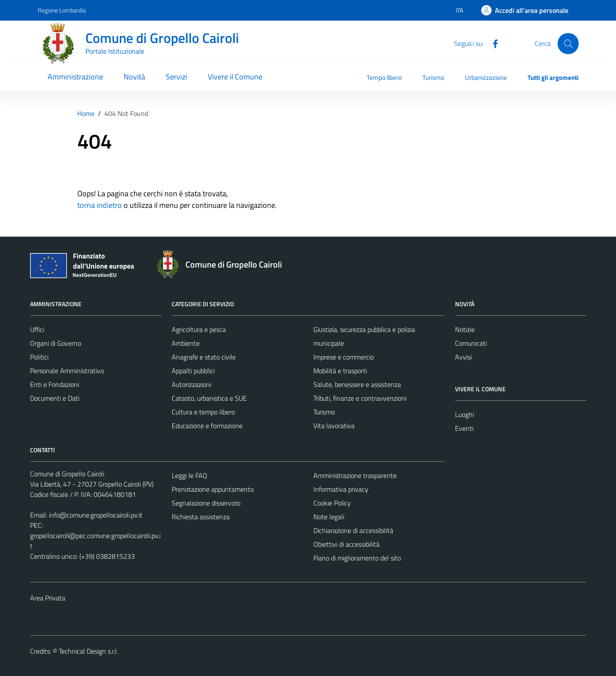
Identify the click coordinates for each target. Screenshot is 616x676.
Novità (134, 77)
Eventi (464, 428)
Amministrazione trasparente (355, 475)
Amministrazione (75, 77)
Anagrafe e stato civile (204, 357)
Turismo (433, 78)
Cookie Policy (332, 503)
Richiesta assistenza (201, 517)
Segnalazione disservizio (206, 503)
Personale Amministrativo (67, 371)
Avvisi (463, 357)
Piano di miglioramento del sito (357, 558)
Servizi (176, 77)
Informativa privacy (341, 489)
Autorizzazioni (191, 384)
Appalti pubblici (193, 371)
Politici (39, 357)
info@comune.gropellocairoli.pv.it (96, 515)
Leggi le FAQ (190, 475)
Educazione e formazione (207, 426)
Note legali (329, 517)
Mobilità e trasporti (340, 371)
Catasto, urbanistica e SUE (209, 398)
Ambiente (186, 343)
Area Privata (48, 598)
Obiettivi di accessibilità (346, 544)
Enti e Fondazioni (55, 384)
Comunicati (471, 343)
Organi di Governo (56, 343)
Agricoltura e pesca (199, 329)
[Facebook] (492, 43)
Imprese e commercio (344, 357)
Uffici (37, 329)
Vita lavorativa (334, 426)
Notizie (465, 329)
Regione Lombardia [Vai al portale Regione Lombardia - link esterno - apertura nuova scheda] (62, 10)
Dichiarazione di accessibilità (353, 530)
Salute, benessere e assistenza (357, 384)
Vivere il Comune (235, 77)
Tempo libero (384, 78)
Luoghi (464, 414)
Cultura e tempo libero (203, 412)
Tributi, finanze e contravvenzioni (360, 398)
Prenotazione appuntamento (213, 489)
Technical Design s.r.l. (88, 651)
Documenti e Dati (55, 398)
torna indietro (100, 205)
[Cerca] (568, 43)
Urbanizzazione (486, 78)
